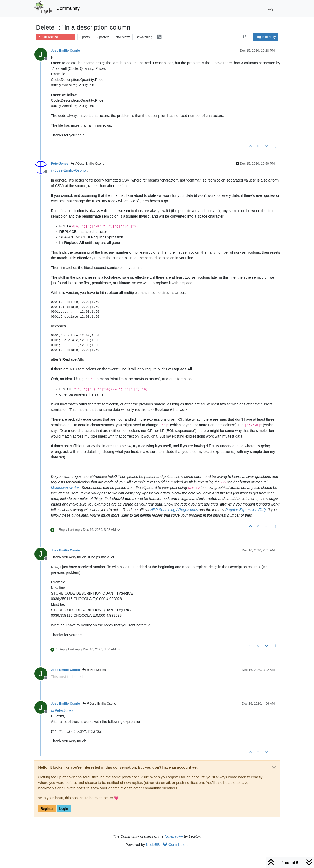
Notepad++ (174, 836)
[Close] (274, 768)
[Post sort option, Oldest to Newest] (244, 37)
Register (47, 809)
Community (68, 8)
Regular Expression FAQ (245, 510)
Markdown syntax (65, 488)
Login (64, 809)
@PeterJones (94, 670)
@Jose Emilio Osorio (88, 164)
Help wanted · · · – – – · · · (56, 37)
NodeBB (153, 845)
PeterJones (60, 164)
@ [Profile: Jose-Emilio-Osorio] (68, 170)
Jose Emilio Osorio (66, 51)
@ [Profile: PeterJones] (62, 710)
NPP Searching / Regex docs (174, 510)
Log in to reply (266, 37)
